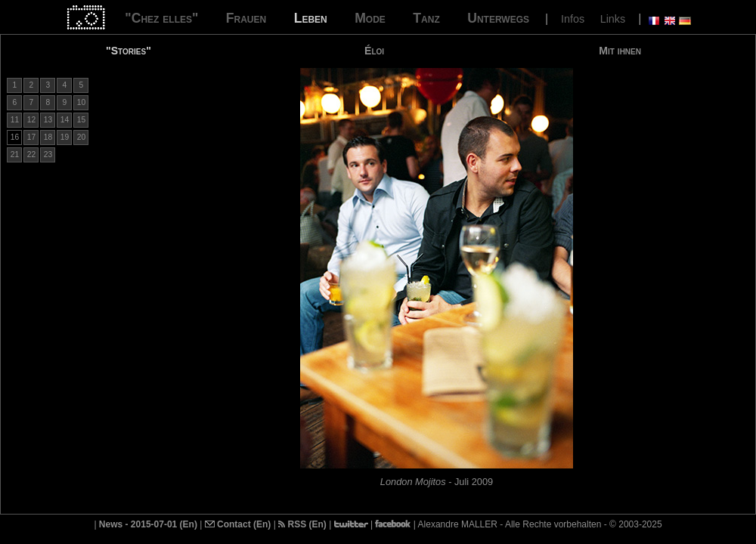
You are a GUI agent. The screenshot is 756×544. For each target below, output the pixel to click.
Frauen (246, 18)
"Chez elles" (161, 18)
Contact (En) (238, 524)
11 (15, 120)
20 (81, 137)
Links (613, 19)
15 (81, 120)
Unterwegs (498, 18)
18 (48, 137)
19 (65, 137)
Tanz (426, 18)
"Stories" (129, 51)
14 (65, 120)
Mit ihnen (620, 51)
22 (31, 155)
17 (31, 137)
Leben (311, 18)
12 (31, 120)
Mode (370, 18)
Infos (573, 19)
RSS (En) (302, 524)
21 (15, 155)
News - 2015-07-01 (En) (148, 524)
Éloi (374, 51)
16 (15, 137)
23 (48, 155)
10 (81, 102)
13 (48, 120)
